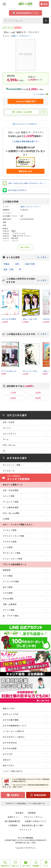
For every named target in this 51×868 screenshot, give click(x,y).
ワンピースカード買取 (13, 559)
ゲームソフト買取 (11, 502)
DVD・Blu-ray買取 (11, 513)
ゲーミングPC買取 (11, 581)
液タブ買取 (8, 587)
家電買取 (7, 570)
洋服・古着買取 (10, 604)
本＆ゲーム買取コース (13, 485)
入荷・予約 (26, 866)
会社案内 (19, 813)
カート (46, 866)
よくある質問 (27, 257)
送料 (17, 264)
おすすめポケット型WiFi (14, 737)
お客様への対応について (36, 821)
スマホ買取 (8, 593)
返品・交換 (8, 269)
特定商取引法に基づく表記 (26, 843)
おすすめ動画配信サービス (14, 726)
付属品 (6, 264)
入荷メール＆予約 (24, 112)
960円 (38, 398)
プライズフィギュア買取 (14, 536)
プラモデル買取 (10, 542)
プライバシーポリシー (34, 817)
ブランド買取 (9, 610)
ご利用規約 (13, 825)
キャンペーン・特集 (12, 465)
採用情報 (32, 813)
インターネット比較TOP (13, 731)
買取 (45, 4)
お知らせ (7, 760)
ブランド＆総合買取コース (14, 564)
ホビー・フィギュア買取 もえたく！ (19, 524)
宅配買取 (15, 795)
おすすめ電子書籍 (11, 720)
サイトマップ (26, 830)
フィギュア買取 (10, 530)
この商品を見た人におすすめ (27, 334)
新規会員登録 (40, 795)
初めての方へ (9, 765)
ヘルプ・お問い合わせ (13, 771)
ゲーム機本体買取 (11, 507)
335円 (38, 393)
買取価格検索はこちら (26, 13)
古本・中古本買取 (11, 490)
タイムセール (9, 471)
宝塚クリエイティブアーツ (31, 207)
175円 (13, 393)
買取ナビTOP (9, 708)
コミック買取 (9, 496)
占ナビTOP (8, 754)
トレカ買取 (8, 547)
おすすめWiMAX (10, 743)
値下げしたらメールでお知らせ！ (25, 124)
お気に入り (15, 866)
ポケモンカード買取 (12, 553)
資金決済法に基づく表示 (33, 825)
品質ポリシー (14, 817)
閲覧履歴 (36, 866)
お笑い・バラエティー (21, 36)
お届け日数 (30, 264)
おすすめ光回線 (10, 748)
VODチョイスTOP (11, 714)
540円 (13, 398)
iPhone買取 (8, 599)
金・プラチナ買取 (11, 616)
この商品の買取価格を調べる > (26, 141)
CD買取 (6, 519)
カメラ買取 (8, 576)
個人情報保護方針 (13, 821)
